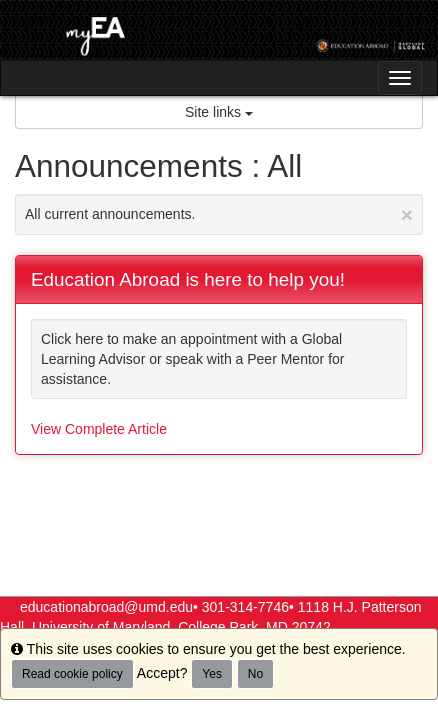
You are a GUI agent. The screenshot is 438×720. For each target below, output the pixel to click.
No (255, 674)
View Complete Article (99, 429)
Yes (212, 674)
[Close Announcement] (407, 214)
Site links (219, 112)
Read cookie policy (72, 674)
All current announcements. (219, 214)
